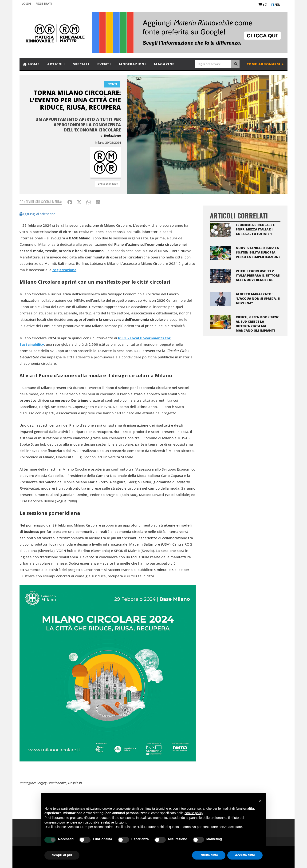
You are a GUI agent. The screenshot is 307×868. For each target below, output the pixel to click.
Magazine (164, 64)
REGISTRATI (44, 4)
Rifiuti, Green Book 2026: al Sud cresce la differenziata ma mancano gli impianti (257, 324)
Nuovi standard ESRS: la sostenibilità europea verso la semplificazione (258, 252)
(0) (263, 5)
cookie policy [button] (194, 813)
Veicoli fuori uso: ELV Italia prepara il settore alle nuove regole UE (258, 275)
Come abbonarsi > (265, 64)
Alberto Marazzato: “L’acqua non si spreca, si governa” (258, 298)
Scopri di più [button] (62, 855)
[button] (260, 801)
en (278, 5)
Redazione (112, 135)
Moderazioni (132, 64)
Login (26, 4)
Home (31, 64)
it (273, 5)
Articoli (56, 64)
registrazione (64, 270)
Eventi (104, 64)
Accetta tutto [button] (245, 855)
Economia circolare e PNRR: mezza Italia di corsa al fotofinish (255, 229)
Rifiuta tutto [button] (209, 855)
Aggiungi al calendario (37, 214)
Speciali (81, 64)
